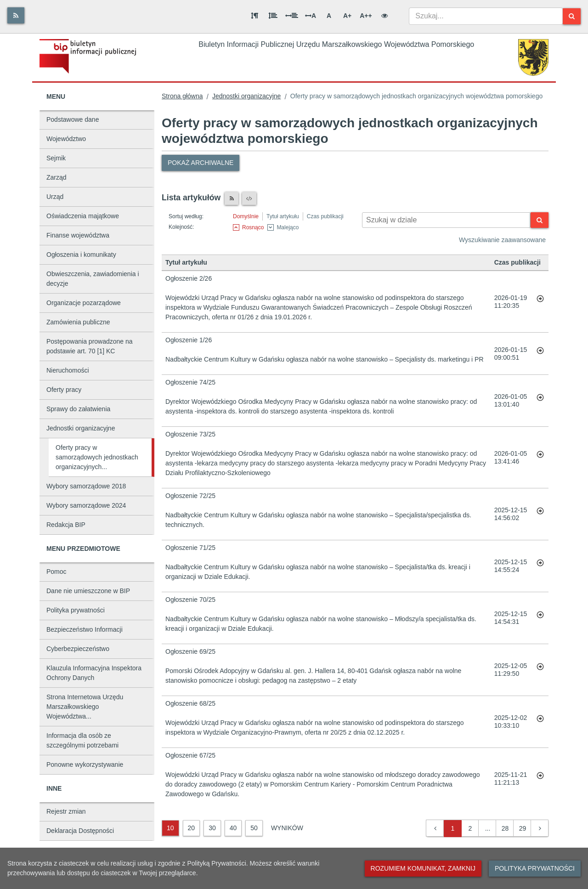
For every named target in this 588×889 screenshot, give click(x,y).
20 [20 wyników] (192, 828)
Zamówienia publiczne (78, 322)
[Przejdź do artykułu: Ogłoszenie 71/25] (540, 566)
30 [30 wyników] (212, 828)
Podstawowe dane (73, 119)
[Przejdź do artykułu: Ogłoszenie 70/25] (540, 618)
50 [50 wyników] (254, 828)
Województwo (66, 139)
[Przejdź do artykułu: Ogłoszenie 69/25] (540, 670)
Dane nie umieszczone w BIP (88, 591)
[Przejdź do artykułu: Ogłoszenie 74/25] (540, 401)
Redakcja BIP (66, 525)
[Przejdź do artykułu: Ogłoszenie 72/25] (540, 514)
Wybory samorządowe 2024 (86, 505)
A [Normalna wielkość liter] (329, 16)
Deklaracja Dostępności (80, 831)
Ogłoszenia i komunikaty (81, 255)
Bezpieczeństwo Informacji (85, 629)
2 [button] (470, 828)
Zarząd (57, 177)
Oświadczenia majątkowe (83, 216)
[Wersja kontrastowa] (384, 16)
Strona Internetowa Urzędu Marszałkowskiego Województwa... (85, 707)
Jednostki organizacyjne (81, 428)
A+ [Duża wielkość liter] (347, 16)
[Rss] (16, 15)
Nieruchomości (68, 370)
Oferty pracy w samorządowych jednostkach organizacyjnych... (97, 457)
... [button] (488, 828)
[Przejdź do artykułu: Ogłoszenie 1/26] (540, 354)
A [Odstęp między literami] (311, 16)
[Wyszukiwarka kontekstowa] (446, 220)
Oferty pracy (64, 390)
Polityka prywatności (76, 610)
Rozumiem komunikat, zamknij (423, 868)
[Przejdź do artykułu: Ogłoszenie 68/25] (540, 722)
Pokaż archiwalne (201, 163)
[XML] (249, 198)
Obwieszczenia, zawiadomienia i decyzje (93, 279)
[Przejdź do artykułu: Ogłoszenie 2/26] (540, 302)
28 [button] (505, 828)
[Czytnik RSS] (232, 198)
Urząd (55, 197)
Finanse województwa (78, 235)
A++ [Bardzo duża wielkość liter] (366, 16)
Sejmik (56, 158)
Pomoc (57, 572)
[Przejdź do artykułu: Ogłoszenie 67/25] (540, 779)
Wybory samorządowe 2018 (86, 486)
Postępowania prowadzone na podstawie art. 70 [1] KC (90, 346)
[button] (435, 829)
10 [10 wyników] (170, 828)
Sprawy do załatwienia (78, 409)
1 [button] (453, 828)
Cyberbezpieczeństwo (78, 649)
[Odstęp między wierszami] (273, 16)
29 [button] (523, 828)
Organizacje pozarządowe (84, 303)
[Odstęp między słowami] (292, 16)
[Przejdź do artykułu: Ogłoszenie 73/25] (540, 458)
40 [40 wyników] (233, 828)
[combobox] (486, 16)
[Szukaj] (572, 16)
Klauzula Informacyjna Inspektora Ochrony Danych (94, 673)
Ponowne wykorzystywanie (85, 764)
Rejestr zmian (66, 811)
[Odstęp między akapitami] (254, 16)
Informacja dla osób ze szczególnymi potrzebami (82, 740)
